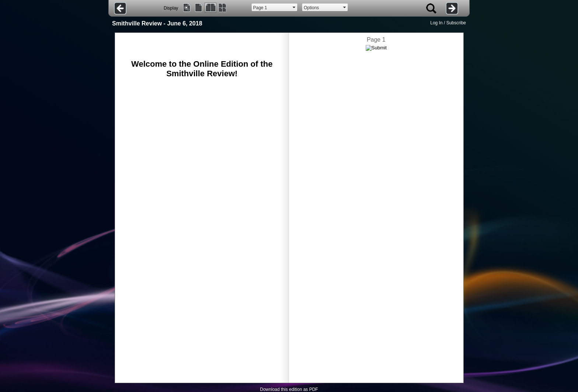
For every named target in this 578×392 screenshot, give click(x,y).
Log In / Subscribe (448, 23)
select (294, 7)
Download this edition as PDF (289, 389)
